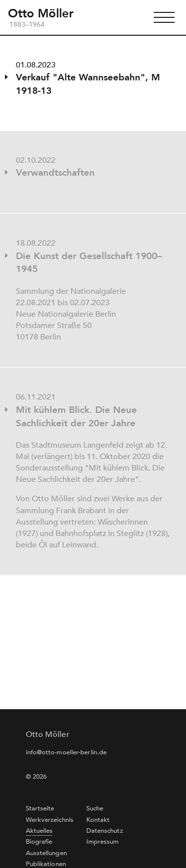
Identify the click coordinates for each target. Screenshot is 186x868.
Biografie (39, 842)
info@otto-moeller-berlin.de (66, 752)
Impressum (103, 842)
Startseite (40, 808)
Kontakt (98, 820)
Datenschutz (105, 831)
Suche (95, 808)
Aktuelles (39, 831)
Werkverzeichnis (50, 820)
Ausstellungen (46, 853)
